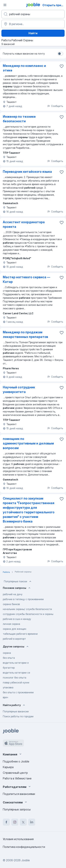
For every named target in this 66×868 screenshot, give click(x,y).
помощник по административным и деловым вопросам (28, 443)
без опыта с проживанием (18, 692)
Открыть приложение (54, 5)
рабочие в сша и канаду (17, 619)
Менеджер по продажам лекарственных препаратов (25, 334)
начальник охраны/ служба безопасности (27, 609)
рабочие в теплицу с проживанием (23, 599)
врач (5, 697)
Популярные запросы (17, 809)
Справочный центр (15, 773)
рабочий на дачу (13, 594)
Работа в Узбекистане (17, 778)
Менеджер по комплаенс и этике (24, 68)
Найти (33, 33)
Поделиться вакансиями (19, 794)
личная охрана (11, 624)
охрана (7, 653)
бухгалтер (9, 668)
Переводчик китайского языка (27, 172)
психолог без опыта (15, 678)
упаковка (8, 687)
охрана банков (11, 604)
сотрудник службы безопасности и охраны (28, 614)
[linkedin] (32, 822)
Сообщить (55, 106)
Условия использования (18, 839)
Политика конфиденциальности (24, 847)
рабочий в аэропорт (14, 639)
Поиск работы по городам (18, 716)
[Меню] (5, 5)
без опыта (9, 658)
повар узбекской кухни (16, 682)
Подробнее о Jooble (16, 761)
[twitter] (23, 822)
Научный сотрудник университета (19, 390)
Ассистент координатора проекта (24, 224)
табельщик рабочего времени (20, 634)
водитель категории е (16, 663)
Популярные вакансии (16, 711)
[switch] (60, 54)
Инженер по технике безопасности (19, 119)
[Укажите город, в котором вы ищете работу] (33, 24)
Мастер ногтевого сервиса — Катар (26, 279)
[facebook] (6, 822)
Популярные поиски (18, 581)
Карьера (8, 767)
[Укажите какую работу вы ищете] (33, 14)
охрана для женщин (15, 629)
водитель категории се (16, 673)
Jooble (26, 860)
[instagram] (15, 822)
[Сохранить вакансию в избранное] (62, 66)
